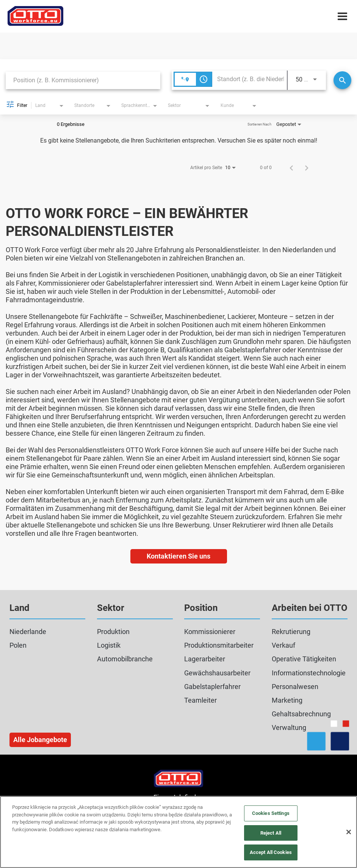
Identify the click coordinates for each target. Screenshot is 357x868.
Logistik (109, 645)
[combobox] (83, 80)
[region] (178, 832)
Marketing (287, 700)
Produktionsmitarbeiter (219, 645)
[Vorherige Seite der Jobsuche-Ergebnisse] (291, 168)
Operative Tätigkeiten (304, 659)
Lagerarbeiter (205, 659)
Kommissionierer (210, 632)
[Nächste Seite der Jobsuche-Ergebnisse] (307, 168)
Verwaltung (289, 728)
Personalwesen (295, 687)
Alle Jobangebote (40, 740)
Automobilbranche (125, 659)
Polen (18, 645)
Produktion (113, 632)
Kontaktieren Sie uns (178, 556)
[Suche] (342, 80)
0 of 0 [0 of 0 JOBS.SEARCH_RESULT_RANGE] (266, 168)
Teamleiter (200, 700)
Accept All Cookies (271, 852)
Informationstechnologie (309, 673)
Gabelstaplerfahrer (212, 687)
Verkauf (283, 645)
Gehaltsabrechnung (301, 714)
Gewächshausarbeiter (217, 673)
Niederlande (28, 632)
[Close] (349, 832)
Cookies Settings (271, 813)
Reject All (271, 833)
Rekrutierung (291, 632)
